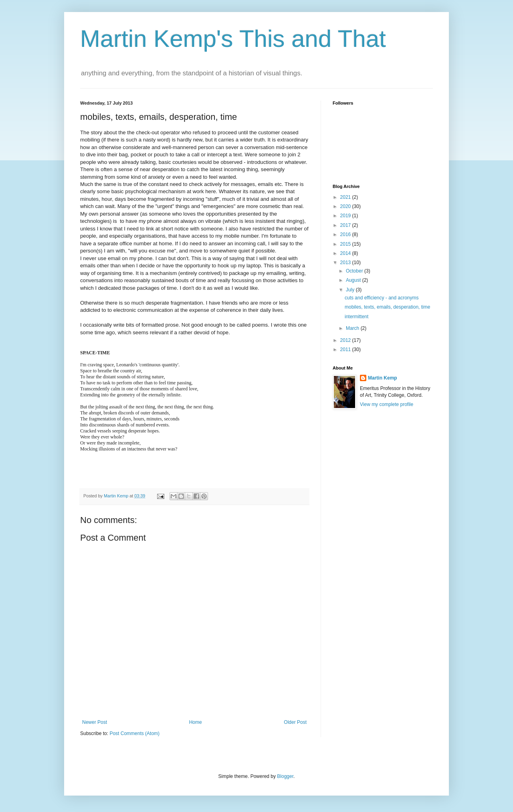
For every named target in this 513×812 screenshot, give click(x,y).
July (351, 290)
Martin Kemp (383, 378)
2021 (346, 197)
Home (196, 722)
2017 (346, 225)
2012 (346, 340)
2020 (346, 206)
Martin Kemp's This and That (233, 39)
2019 (346, 216)
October (355, 271)
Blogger (285, 776)
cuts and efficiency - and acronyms (382, 298)
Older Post (295, 722)
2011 (346, 349)
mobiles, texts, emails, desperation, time (387, 307)
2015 (346, 244)
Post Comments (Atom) (134, 733)
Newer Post (95, 722)
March (353, 328)
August (354, 280)
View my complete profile (387, 404)
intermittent (356, 317)
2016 (346, 234)
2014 (346, 253)
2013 (346, 263)
